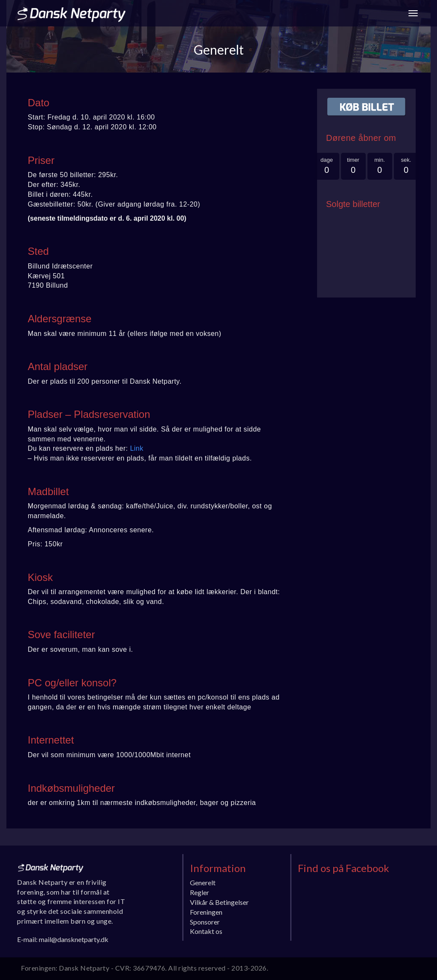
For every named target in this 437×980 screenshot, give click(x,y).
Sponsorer (205, 922)
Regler (200, 892)
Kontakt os (206, 931)
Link (137, 448)
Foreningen (206, 912)
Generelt (203, 882)
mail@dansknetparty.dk (74, 939)
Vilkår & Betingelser (219, 902)
